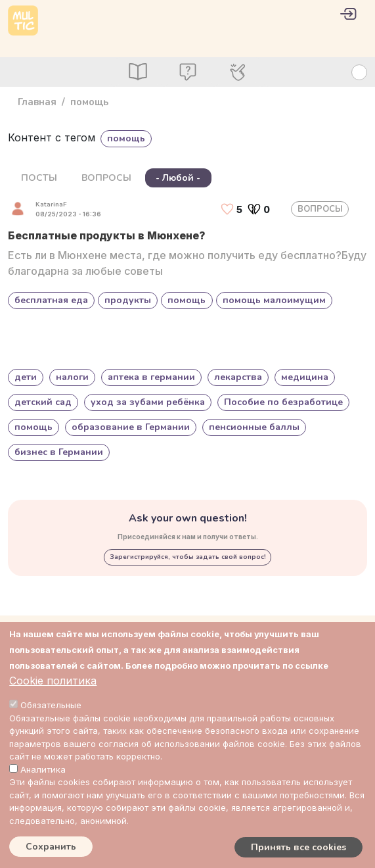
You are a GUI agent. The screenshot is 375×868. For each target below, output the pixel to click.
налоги (72, 377)
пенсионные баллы (254, 427)
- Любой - (178, 178)
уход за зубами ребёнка (148, 402)
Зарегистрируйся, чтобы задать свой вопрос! (188, 557)
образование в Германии (131, 427)
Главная (37, 102)
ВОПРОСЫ (106, 178)
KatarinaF (51, 205)
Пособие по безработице (283, 402)
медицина (305, 377)
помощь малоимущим (274, 300)
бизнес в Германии (59, 452)
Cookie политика (53, 681)
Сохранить (51, 847)
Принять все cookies (298, 847)
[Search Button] (359, 72)
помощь (187, 300)
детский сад (43, 402)
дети (26, 377)
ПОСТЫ (39, 178)
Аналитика (43, 769)
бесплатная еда (51, 300)
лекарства (238, 377)
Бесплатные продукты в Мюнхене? (107, 235)
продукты (128, 300)
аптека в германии (151, 377)
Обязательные (51, 705)
